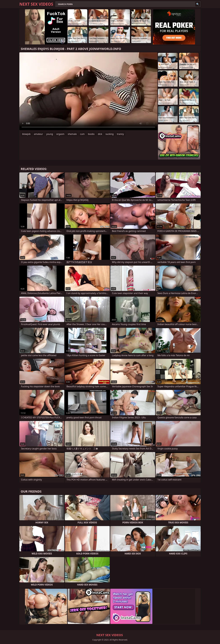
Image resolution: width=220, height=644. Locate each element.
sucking (110, 134)
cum (82, 134)
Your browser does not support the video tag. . (88, 91)
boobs (91, 134)
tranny (120, 134)
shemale (72, 134)
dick (100, 134)
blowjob (26, 134)
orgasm (60, 134)
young (50, 134)
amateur (38, 134)
